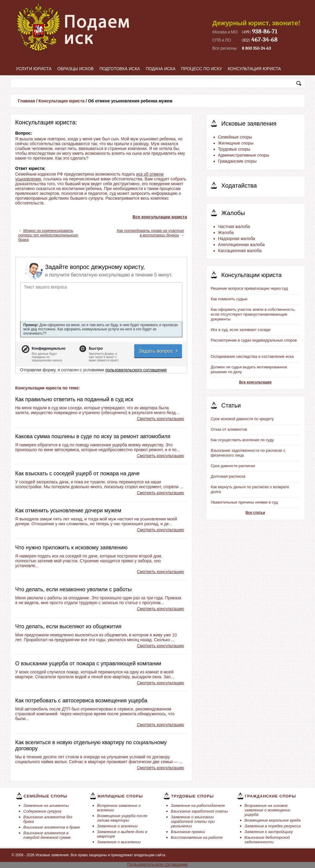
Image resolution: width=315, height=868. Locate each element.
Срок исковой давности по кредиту (242, 419)
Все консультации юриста (160, 217)
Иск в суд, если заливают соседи (241, 330)
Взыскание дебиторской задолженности (267, 840)
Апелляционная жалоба (241, 245)
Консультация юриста (254, 69)
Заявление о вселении (117, 826)
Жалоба (226, 233)
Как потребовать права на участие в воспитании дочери (150, 233)
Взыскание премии (188, 832)
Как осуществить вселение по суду (242, 440)
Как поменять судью (229, 299)
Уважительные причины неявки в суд (244, 502)
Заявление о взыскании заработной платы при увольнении (193, 821)
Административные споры (244, 155)
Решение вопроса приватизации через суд (249, 288)
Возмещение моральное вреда (273, 820)
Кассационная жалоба (240, 251)
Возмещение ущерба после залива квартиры (122, 818)
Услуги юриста (34, 69)
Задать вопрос (159, 351)
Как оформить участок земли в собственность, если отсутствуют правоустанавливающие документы (253, 314)
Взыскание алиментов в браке (52, 827)
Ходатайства (239, 186)
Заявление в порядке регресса (273, 826)
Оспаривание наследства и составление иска (252, 356)
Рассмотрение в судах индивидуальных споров (254, 340)
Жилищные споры (236, 143)
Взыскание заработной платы (199, 811)
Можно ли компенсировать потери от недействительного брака (48, 235)
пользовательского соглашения (136, 370)
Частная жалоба (234, 226)
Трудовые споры (234, 149)
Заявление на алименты (46, 806)
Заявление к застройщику (269, 832)
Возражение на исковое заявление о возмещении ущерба (268, 810)
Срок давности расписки (233, 466)
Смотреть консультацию (161, 419)
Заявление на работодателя (198, 806)
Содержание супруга (42, 811)
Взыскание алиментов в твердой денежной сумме (47, 835)
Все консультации (255, 382)
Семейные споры (235, 137)
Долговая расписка (228, 476)
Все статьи (255, 513)
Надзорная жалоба (237, 239)
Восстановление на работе (197, 837)
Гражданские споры (237, 161)
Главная (27, 101)
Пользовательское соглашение (158, 864)
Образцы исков (75, 69)
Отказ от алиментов (229, 429)
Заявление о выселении (119, 842)
